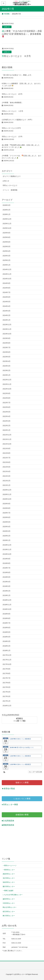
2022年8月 (7, 398)
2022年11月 (7, 384)
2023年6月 (7, 352)
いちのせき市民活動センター (13, 895)
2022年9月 (7, 393)
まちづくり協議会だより (12, 176)
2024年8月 (7, 288)
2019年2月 (7, 591)
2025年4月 (7, 251)
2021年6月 (7, 462)
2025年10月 (7, 228)
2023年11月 (7, 329)
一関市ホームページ (10, 866)
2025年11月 (7, 224)
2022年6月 (7, 407)
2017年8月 (7, 673)
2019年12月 (7, 545)
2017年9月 (7, 669)
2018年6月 (7, 628)
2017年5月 (7, 687)
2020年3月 (7, 531)
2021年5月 (7, 467)
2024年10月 (7, 279)
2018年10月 (7, 609)
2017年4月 (7, 692)
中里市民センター (9, 903)
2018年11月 (7, 605)
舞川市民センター (9, 916)
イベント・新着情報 (10, 190)
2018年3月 (7, 641)
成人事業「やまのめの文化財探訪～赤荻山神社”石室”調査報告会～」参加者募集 (22, 34)
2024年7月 (7, 292)
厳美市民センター (9, 899)
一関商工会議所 (8, 891)
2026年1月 (7, 214)
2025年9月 (7, 233)
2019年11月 (7, 550)
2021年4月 (7, 471)
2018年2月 (7, 646)
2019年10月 (7, 554)
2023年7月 (7, 348)
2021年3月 (7, 476)
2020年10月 (7, 499)
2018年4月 (7, 637)
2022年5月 (7, 412)
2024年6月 (7, 297)
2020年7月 (7, 513)
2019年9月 (7, 559)
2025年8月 (7, 237)
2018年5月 (7, 632)
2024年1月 (7, 320)
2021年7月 (7, 458)
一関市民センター (9, 870)
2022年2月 (7, 426)
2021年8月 (7, 453)
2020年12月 (7, 490)
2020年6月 (7, 517)
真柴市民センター (9, 874)
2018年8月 (7, 618)
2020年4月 (7, 527)
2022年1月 (7, 430)
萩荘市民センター (9, 912)
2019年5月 (7, 577)
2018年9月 (7, 614)
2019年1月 (7, 595)
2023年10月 (7, 334)
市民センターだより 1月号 (12, 137)
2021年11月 (7, 439)
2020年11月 (7, 494)
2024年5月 (7, 302)
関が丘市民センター (10, 907)
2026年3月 (7, 205)
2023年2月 (7, 370)
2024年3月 (7, 311)
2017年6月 (7, 683)
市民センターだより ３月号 (12, 111)
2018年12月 (7, 600)
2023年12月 (7, 325)
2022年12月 (7, 380)
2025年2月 (7, 260)
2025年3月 (7, 256)
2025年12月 (7, 219)
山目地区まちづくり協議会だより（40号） (17, 120)
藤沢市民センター (9, 886)
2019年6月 (7, 572)
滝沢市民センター (9, 878)
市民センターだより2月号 (11, 128)
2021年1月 (7, 485)
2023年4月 (7, 361)
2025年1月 (7, 265)
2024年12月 (7, 269)
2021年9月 (7, 449)
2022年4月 (7, 416)
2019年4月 (7, 582)
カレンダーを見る (35, 772)
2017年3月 (7, 696)
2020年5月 (7, 522)
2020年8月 (7, 508)
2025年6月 (7, 242)
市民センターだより (10, 185)
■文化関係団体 (8, 821)
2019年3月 (7, 586)
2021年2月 (7, 481)
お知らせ (7, 27)
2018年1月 (7, 651)
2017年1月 (7, 701)
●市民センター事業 (10, 805)
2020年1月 (7, 540)
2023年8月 (7, 343)
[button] (4, 772)
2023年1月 (7, 375)
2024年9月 (7, 283)
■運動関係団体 (8, 825)
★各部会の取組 (8, 789)
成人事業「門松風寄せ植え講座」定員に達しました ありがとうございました (21, 146)
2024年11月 (7, 274)
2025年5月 (7, 247)
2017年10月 (7, 664)
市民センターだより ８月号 (16, 56)
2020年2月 (7, 536)
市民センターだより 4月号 (12, 94)
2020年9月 (7, 504)
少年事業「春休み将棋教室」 (13, 103)
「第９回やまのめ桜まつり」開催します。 (17, 75)
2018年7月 (7, 623)
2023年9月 (7, 338)
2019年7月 (7, 568)
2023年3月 (7, 366)
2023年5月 (7, 357)
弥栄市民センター (9, 882)
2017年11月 (7, 660)
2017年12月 (7, 655)
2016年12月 (7, 706)
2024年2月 (7, 315)
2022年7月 (7, 403)
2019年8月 (7, 563)
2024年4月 (7, 306)
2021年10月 (7, 444)
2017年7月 (7, 678)
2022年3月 (7, 421)
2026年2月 (7, 210)
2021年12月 (7, 435)
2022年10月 (7, 389)
